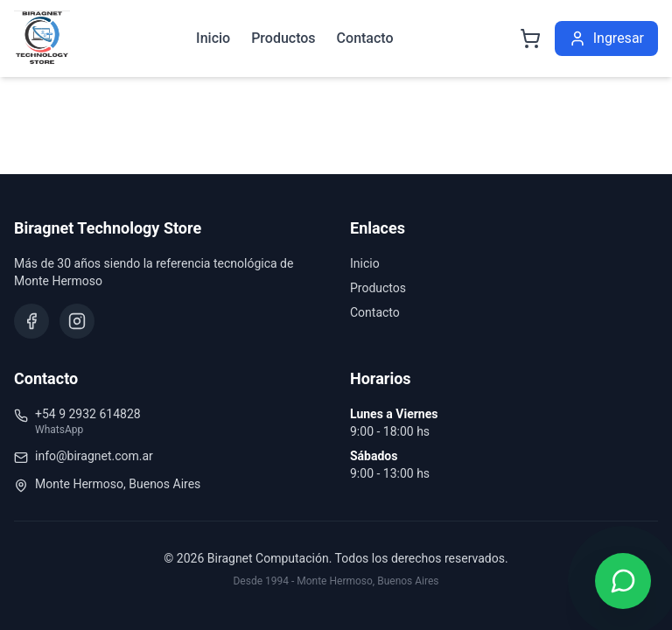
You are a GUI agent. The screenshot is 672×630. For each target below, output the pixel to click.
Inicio (213, 38)
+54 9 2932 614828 (88, 414)
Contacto (365, 38)
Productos (283, 38)
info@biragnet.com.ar (94, 456)
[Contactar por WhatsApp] (623, 581)
